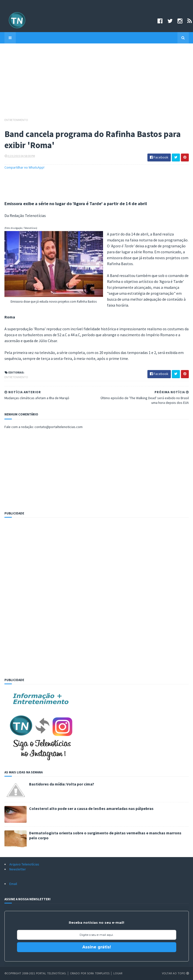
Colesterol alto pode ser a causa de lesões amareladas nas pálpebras (91, 808)
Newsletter (18, 869)
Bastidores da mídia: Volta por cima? (62, 784)
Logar (118, 973)
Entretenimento (16, 120)
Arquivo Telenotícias (24, 864)
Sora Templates (98, 973)
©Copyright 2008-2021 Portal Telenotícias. (35, 973)
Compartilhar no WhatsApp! (24, 167)
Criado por (79, 973)
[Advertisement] (97, 83)
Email (13, 884)
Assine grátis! (97, 947)
